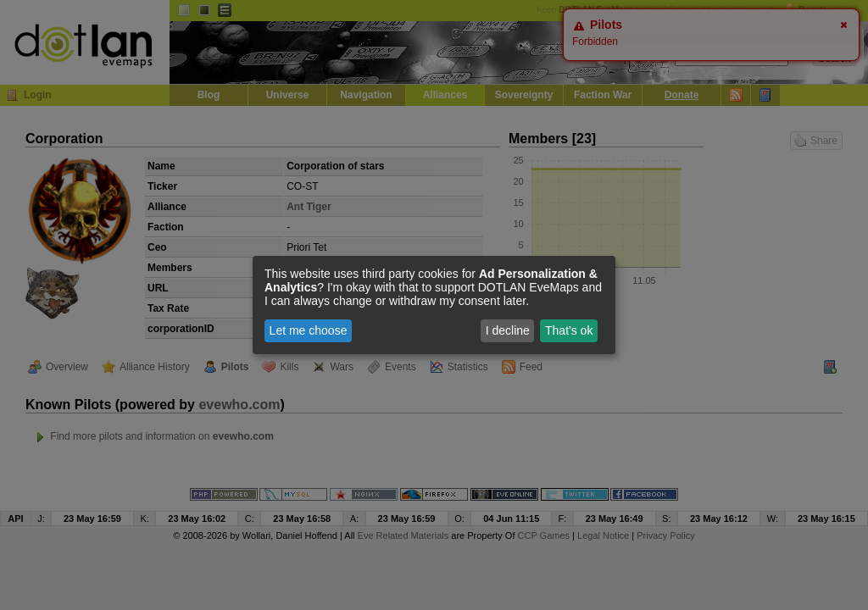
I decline (508, 330)
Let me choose (309, 330)
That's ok (569, 330)
